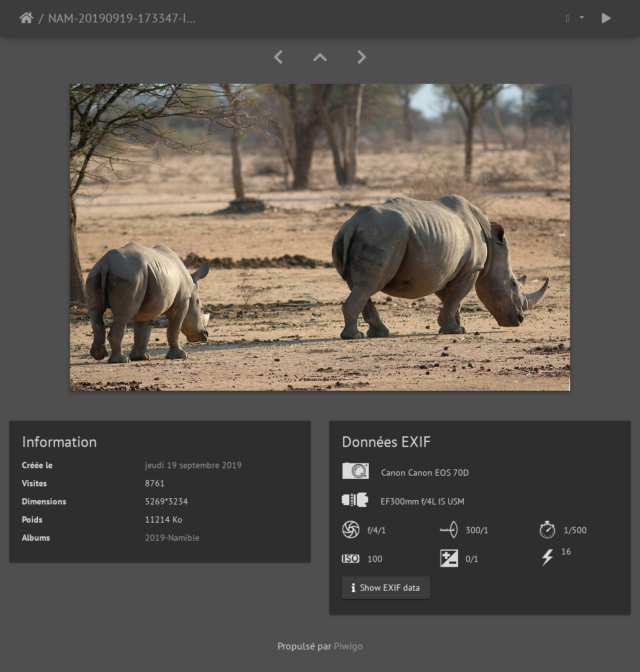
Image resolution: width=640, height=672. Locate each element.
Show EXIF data (386, 588)
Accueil (27, 18)
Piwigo (348, 646)
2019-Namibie (172, 538)
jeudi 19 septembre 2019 (193, 465)
